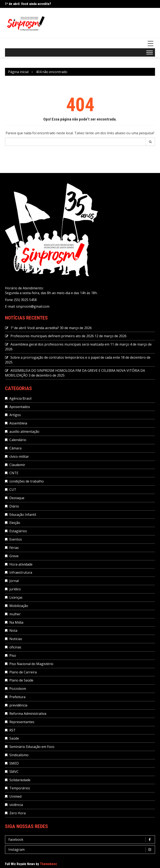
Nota (13, 630)
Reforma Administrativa (28, 714)
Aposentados (20, 407)
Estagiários (18, 531)
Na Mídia (16, 622)
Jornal (14, 581)
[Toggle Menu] (150, 52)
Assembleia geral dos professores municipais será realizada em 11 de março (70, 344)
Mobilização (19, 606)
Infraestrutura (21, 572)
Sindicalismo (19, 755)
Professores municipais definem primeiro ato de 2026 (52, 336)
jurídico (15, 589)
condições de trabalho (27, 481)
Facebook (81, 840)
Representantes (22, 722)
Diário (14, 506)
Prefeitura (17, 697)
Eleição (15, 523)
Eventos (16, 539)
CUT (13, 490)
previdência (18, 705)
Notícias (16, 639)
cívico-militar (19, 456)
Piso (13, 655)
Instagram (81, 850)
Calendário (18, 440)
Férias (14, 548)
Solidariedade (20, 780)
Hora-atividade (21, 564)
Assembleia (18, 423)
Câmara (15, 448)
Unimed (15, 796)
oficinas (15, 647)
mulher (15, 614)
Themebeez (48, 864)
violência (16, 805)
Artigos (15, 415)
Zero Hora (17, 813)
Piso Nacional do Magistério (31, 664)
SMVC (14, 772)
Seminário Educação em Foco (32, 747)
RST (12, 730)
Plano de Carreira (23, 672)
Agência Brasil (20, 398)
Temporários (20, 788)
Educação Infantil (23, 515)
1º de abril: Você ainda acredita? (28, 4)
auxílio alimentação (24, 432)
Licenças (16, 597)
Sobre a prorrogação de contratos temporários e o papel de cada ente (65, 357)
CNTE (14, 473)
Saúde (14, 738)
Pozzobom (18, 689)
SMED (14, 763)
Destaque (17, 498)
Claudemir (17, 465)
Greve (14, 556)
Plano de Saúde (21, 680)
